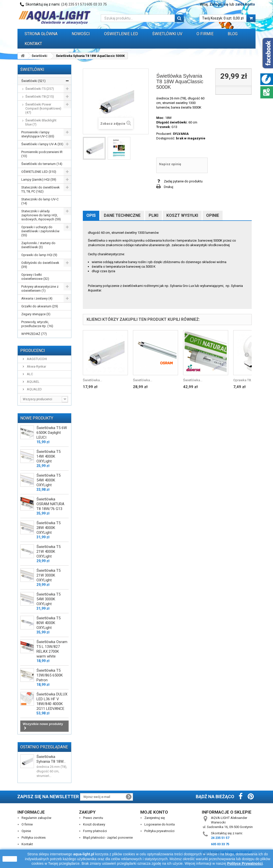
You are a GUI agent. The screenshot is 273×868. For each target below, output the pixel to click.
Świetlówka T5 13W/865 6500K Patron (50, 675)
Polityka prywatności (159, 831)
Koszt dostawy (94, 824)
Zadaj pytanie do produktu (183, 181)
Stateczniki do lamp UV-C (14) (40, 201)
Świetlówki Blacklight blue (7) (41, 122)
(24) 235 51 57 (73, 4)
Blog (233, 34)
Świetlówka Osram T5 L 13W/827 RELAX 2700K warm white (52, 649)
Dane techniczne (122, 215)
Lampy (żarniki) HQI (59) (39, 179)
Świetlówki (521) (33, 81)
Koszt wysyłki (182, 215)
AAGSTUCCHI (36, 359)
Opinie (213, 215)
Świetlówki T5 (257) (40, 89)
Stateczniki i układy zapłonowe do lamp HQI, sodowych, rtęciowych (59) (41, 215)
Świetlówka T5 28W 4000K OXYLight (48, 528)
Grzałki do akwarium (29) (40, 306)
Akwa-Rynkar (36, 366)
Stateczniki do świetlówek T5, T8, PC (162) (41, 189)
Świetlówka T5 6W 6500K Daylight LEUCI (52, 433)
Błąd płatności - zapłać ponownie (108, 838)
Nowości (81, 34)
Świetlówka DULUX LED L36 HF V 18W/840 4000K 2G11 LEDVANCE (52, 701)
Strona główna (41, 34)
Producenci (33, 351)
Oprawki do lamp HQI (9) (39, 255)
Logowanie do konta (160, 824)
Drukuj (169, 187)
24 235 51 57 (220, 838)
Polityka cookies (34, 838)
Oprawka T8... (243, 380)
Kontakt (33, 44)
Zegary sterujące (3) (36, 314)
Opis (91, 215)
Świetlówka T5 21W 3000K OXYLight (48, 575)
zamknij (10, 859)
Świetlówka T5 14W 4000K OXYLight (48, 456)
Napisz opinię (170, 164)
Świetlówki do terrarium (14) (42, 164)
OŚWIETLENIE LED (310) (39, 172)
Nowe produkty (37, 418)
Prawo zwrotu (93, 818)
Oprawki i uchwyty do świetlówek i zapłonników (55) (40, 231)
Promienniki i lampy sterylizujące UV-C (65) (38, 134)
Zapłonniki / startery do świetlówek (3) (38, 245)
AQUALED (34, 389)
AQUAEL (33, 382)
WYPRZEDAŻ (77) (34, 334)
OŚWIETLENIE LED (121, 34)
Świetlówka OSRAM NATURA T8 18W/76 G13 (50, 504)
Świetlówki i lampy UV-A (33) (42, 144)
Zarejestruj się (155, 818)
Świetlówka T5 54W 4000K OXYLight (48, 480)
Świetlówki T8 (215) (40, 97)
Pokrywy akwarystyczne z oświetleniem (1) (40, 289)
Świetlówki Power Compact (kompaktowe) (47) (43, 108)
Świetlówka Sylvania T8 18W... (51, 759)
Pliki (153, 215)
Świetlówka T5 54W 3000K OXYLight (48, 599)
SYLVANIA (181, 134)
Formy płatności (95, 831)
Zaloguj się (219, 4)
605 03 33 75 (97, 4)
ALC (30, 374)
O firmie (27, 824)
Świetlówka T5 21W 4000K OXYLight (48, 552)
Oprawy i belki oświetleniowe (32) (35, 277)
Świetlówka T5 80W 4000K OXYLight (48, 623)
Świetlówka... (92, 380)
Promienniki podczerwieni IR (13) (42, 154)
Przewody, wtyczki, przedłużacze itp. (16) (37, 324)
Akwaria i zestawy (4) (37, 298)
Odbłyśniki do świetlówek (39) (40, 265)
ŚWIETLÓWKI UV (167, 34)
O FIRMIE (205, 34)
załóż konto (245, 4)
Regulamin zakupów (36, 818)
